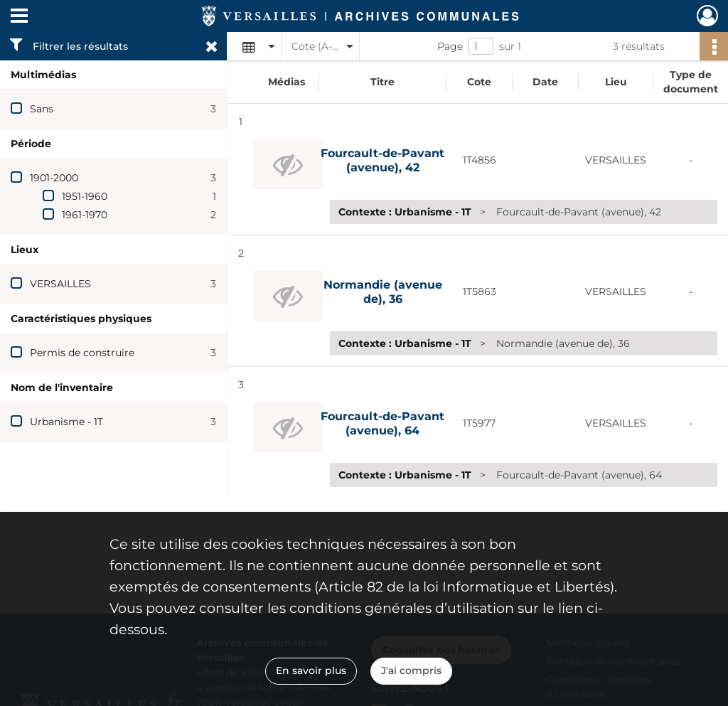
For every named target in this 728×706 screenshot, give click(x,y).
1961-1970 (85, 215)
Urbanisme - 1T (66, 422)
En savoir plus (311, 670)
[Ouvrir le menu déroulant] (19, 17)
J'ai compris (411, 670)
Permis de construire (82, 353)
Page (450, 46)
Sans (42, 109)
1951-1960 (85, 196)
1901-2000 (54, 178)
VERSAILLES (60, 284)
